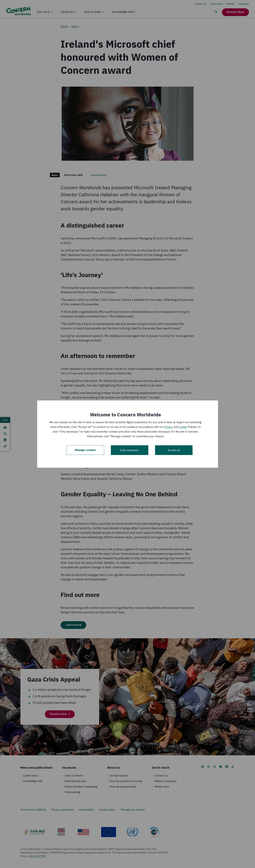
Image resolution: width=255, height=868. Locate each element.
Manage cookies (85, 450)
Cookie (183, 427)
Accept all (174, 450)
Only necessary (130, 450)
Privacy (168, 427)
